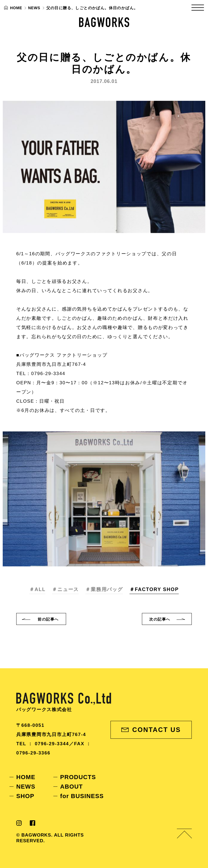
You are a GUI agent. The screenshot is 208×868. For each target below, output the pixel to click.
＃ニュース (65, 589)
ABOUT (71, 787)
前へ (48, 619)
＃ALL (37, 589)
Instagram (19, 823)
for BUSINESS (82, 796)
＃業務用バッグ (104, 589)
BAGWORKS (104, 22)
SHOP (25, 796)
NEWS (26, 787)
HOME (26, 777)
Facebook (32, 823)
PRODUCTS (78, 777)
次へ (160, 619)
